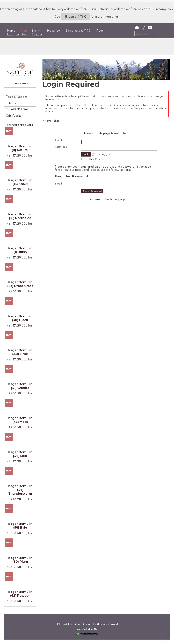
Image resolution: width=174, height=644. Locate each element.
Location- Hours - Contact (25, 35)
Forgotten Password (95, 159)
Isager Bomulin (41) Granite (20, 386)
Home (11, 31)
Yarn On (75, 624)
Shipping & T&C (75, 17)
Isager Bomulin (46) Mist (20, 454)
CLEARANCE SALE (18, 110)
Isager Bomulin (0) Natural (20, 148)
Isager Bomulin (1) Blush (20, 250)
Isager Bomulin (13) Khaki (20, 182)
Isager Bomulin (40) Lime (20, 352)
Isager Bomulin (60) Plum (20, 560)
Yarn (9, 91)
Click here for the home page (106, 200)
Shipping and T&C (78, 31)
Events (36, 31)
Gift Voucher (14, 116)
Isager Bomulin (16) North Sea (20, 216)
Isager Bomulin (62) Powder (20, 594)
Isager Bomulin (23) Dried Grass (20, 284)
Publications (14, 103)
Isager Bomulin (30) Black (20, 318)
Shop (24, 31)
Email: (59, 141)
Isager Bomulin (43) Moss (20, 420)
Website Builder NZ (87, 629)
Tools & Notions (17, 97)
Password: (61, 147)
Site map (87, 624)
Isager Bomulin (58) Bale (20, 526)
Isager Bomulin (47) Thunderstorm (20, 490)
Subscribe (53, 31)
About (100, 31)
